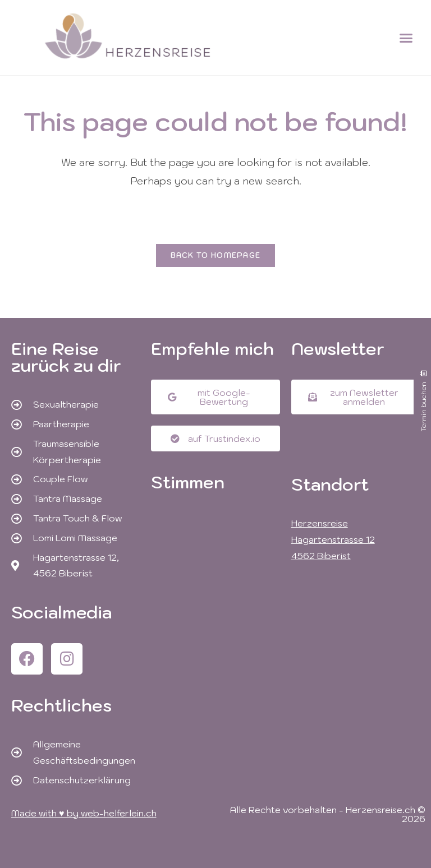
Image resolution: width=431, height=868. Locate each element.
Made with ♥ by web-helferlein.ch (84, 813)
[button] (406, 38)
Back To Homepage (216, 255)
